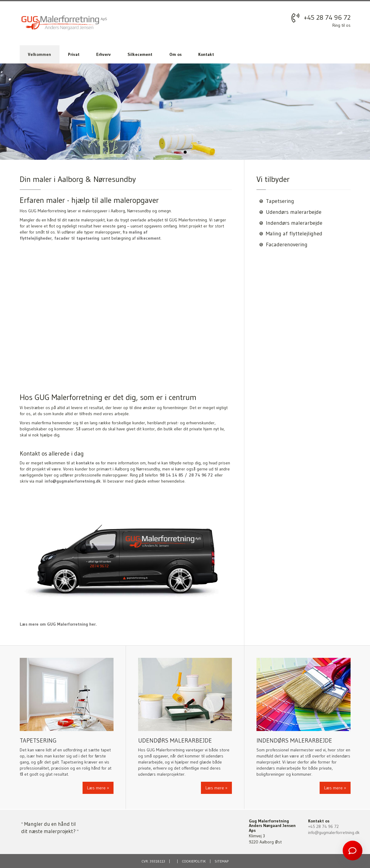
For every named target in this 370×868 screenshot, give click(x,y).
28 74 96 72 (201, 475)
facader (62, 238)
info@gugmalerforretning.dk (73, 481)
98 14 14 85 (171, 475)
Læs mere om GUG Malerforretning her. (58, 624)
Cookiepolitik (194, 861)
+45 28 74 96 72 (327, 17)
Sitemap (222, 861)
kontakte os (88, 463)
